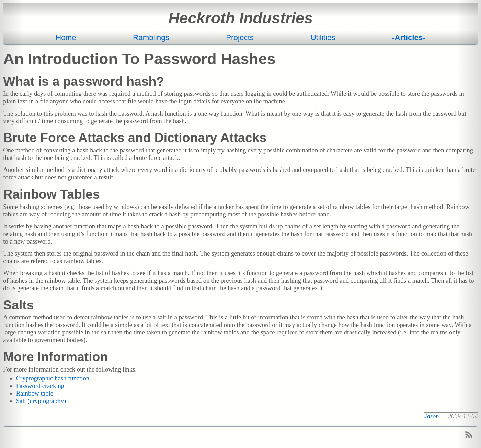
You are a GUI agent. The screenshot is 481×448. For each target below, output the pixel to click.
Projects (240, 38)
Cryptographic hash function (53, 378)
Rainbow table (35, 393)
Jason (432, 416)
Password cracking (40, 386)
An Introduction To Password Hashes (139, 59)
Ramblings (151, 38)
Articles (409, 38)
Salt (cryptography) (41, 401)
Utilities (323, 38)
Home (66, 38)
